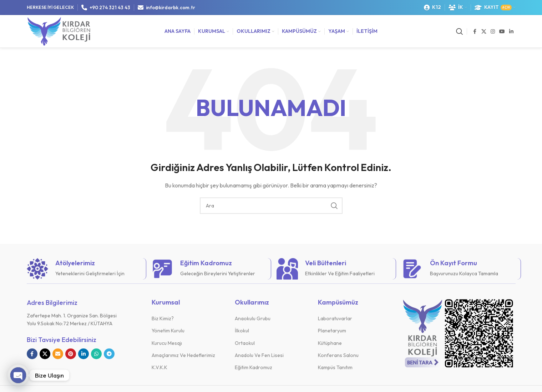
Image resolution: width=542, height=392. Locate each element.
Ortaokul (245, 343)
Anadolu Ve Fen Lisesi (259, 355)
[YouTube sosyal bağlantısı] (502, 32)
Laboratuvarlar (335, 318)
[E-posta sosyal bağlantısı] (58, 354)
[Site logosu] (59, 31)
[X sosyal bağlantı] (484, 32)
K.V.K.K (159, 367)
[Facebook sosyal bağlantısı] (475, 32)
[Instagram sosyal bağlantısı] (493, 32)
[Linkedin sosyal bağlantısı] (511, 32)
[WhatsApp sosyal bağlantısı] (96, 354)
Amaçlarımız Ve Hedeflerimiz (183, 355)
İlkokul (242, 331)
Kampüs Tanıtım (335, 367)
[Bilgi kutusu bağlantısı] (84, 269)
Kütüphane (330, 343)
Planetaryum (332, 331)
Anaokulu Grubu (253, 318)
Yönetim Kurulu (168, 331)
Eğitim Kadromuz (254, 367)
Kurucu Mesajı (167, 343)
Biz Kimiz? (163, 318)
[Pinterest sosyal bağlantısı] (71, 354)
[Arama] (460, 31)
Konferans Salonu (338, 355)
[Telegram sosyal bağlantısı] (109, 354)
